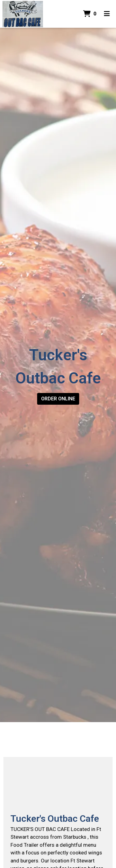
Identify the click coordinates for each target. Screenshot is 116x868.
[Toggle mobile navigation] (107, 14)
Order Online (58, 399)
